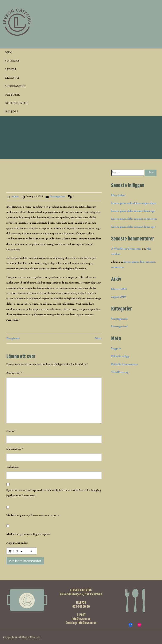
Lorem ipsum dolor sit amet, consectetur (134, 219)
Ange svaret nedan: (17, 543)
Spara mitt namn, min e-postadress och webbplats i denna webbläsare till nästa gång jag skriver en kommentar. (54, 493)
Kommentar (14, 373)
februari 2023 (119, 289)
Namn (11, 431)
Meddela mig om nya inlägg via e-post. (28, 534)
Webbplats (12, 467)
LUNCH (11, 70)
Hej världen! (118, 196)
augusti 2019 (118, 297)
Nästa (98, 339)
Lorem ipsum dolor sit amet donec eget (133, 211)
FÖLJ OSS (12, 112)
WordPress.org (120, 372)
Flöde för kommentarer (125, 365)
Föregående (13, 339)
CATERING (13, 61)
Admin (15, 197)
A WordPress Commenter (126, 249)
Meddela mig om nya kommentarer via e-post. (33, 516)
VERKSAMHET (16, 86)
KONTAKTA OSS (17, 103)
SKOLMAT (12, 78)
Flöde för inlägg (120, 356)
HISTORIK (13, 95)
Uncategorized (58, 197)
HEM (9, 53)
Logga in (116, 349)
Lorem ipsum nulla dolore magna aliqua (134, 203)
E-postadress (15, 449)
